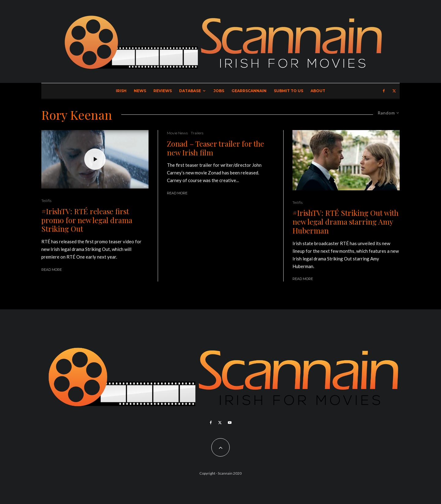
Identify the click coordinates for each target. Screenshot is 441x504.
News (140, 91)
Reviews (163, 91)
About (318, 91)
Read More (52, 270)
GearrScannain (249, 91)
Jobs (219, 91)
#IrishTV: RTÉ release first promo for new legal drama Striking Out (87, 220)
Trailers (197, 133)
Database (190, 91)
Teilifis (46, 201)
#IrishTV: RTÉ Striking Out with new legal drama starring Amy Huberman (345, 222)
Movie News (177, 133)
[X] (394, 91)
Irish (121, 91)
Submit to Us (288, 91)
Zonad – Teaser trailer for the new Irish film (215, 148)
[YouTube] (230, 423)
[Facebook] (384, 91)
